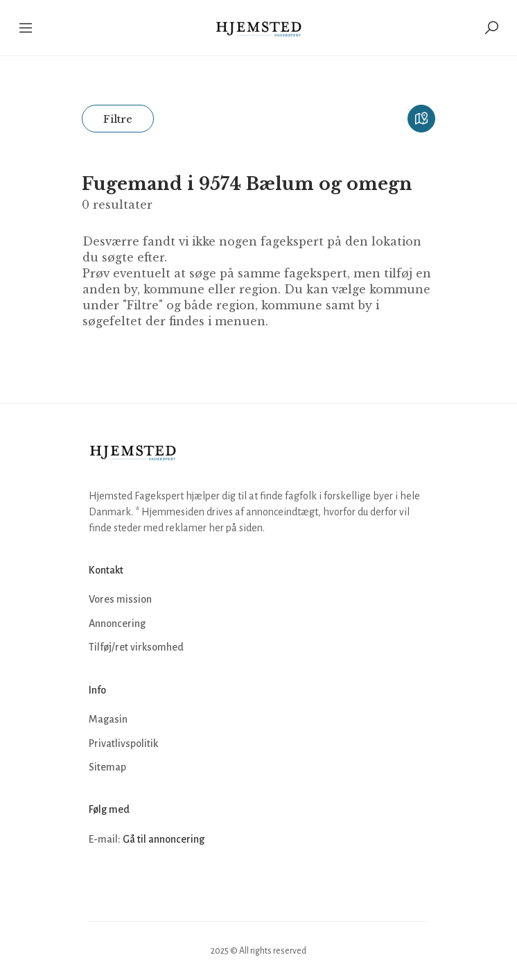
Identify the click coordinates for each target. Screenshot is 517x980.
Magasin (108, 719)
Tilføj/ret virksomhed (136, 647)
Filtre (118, 119)
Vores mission (120, 599)
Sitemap (107, 767)
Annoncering (117, 624)
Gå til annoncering (164, 839)
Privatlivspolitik (123, 743)
